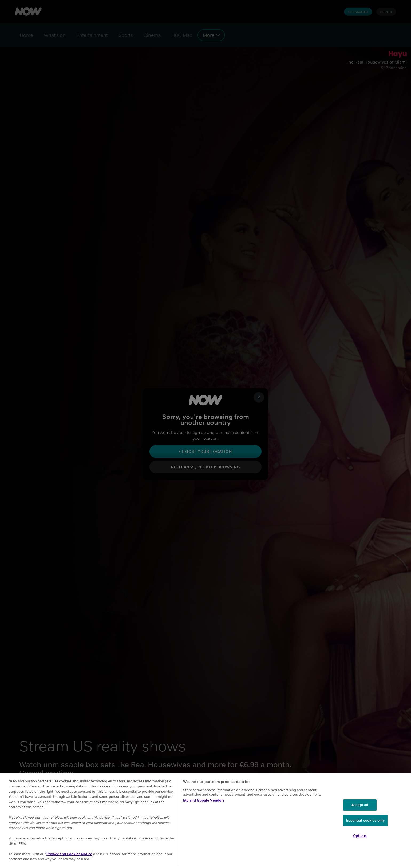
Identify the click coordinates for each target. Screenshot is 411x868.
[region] (205, 821)
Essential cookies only (365, 820)
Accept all (360, 805)
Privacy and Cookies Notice (69, 854)
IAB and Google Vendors (204, 800)
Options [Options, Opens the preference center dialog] (360, 836)
